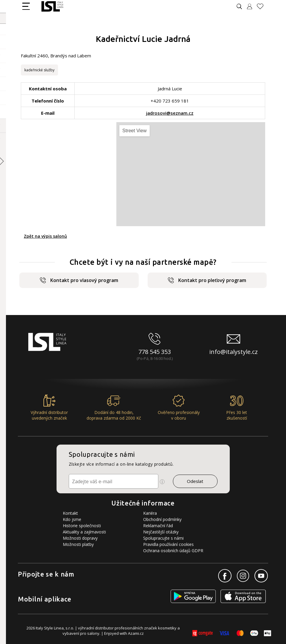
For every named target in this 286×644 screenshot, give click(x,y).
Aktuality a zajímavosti (84, 532)
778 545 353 (155, 352)
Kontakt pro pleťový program (207, 280)
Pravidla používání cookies (168, 544)
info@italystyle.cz (233, 352)
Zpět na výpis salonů (45, 236)
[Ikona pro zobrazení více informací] (162, 482)
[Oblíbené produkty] (262, 6)
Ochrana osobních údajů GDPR (173, 551)
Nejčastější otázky (161, 532)
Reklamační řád (158, 526)
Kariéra (150, 513)
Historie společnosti (82, 526)
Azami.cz (136, 633)
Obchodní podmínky (162, 519)
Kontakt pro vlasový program (79, 280)
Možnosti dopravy (80, 538)
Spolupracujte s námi (163, 538)
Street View (135, 131)
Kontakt (70, 513)
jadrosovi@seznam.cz (170, 113)
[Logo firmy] (52, 6)
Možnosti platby (78, 544)
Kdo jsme (72, 519)
